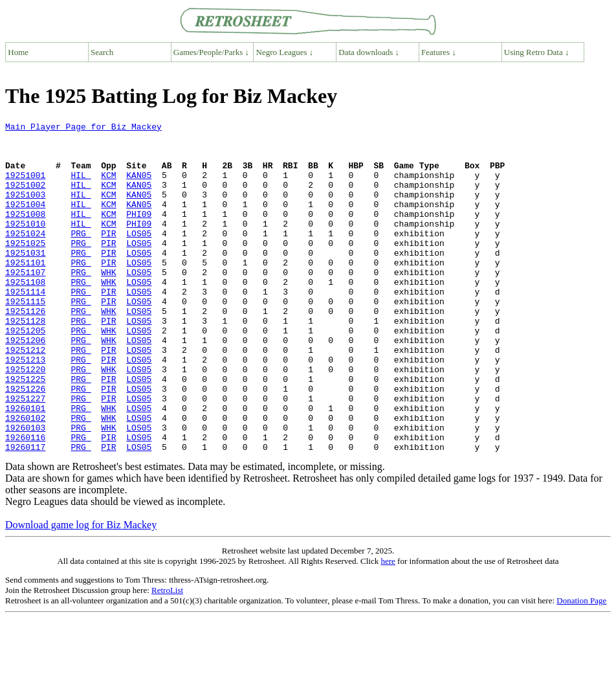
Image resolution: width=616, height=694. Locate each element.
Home (18, 52)
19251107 (25, 303)
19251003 (25, 210)
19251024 (25, 256)
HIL (81, 186)
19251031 (25, 280)
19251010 (25, 245)
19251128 (25, 361)
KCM (108, 186)
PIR (108, 256)
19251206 (25, 385)
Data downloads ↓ (369, 52)
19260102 (25, 478)
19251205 (25, 373)
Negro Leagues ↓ (285, 52)
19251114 (25, 326)
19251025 (25, 268)
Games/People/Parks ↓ (211, 52)
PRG (81, 256)
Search (102, 52)
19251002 (25, 198)
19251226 (25, 443)
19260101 (25, 466)
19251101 (25, 291)
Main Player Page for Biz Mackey (83, 128)
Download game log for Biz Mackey (81, 591)
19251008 (25, 233)
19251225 (25, 431)
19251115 (25, 338)
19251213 (25, 408)
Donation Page (581, 666)
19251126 (25, 350)
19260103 (25, 489)
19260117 (25, 513)
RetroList (167, 656)
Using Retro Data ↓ (537, 52)
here (388, 627)
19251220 (25, 420)
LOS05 (139, 256)
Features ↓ (439, 52)
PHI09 (139, 233)
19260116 (25, 501)
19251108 (25, 315)
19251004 (25, 221)
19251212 (25, 396)
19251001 (25, 186)
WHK (108, 303)
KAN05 (139, 186)
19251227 (25, 454)
